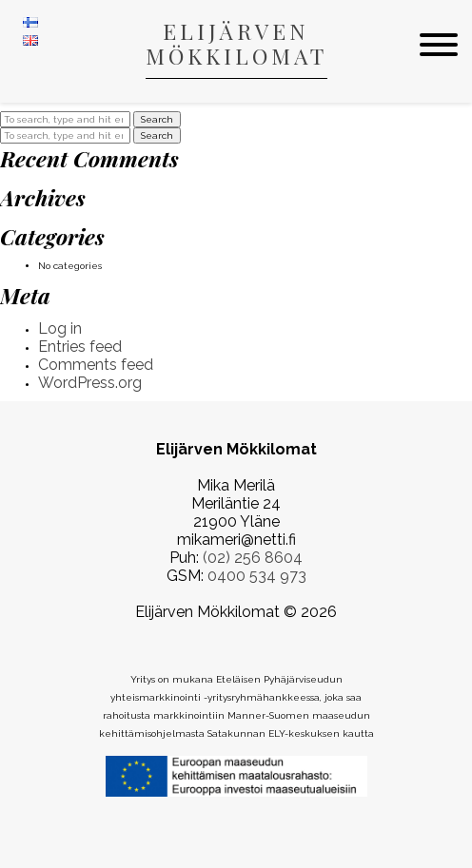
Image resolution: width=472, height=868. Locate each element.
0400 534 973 (257, 576)
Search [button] (157, 119)
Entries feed (80, 347)
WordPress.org (90, 383)
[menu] (439, 46)
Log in (60, 328)
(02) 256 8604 (253, 558)
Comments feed (96, 365)
